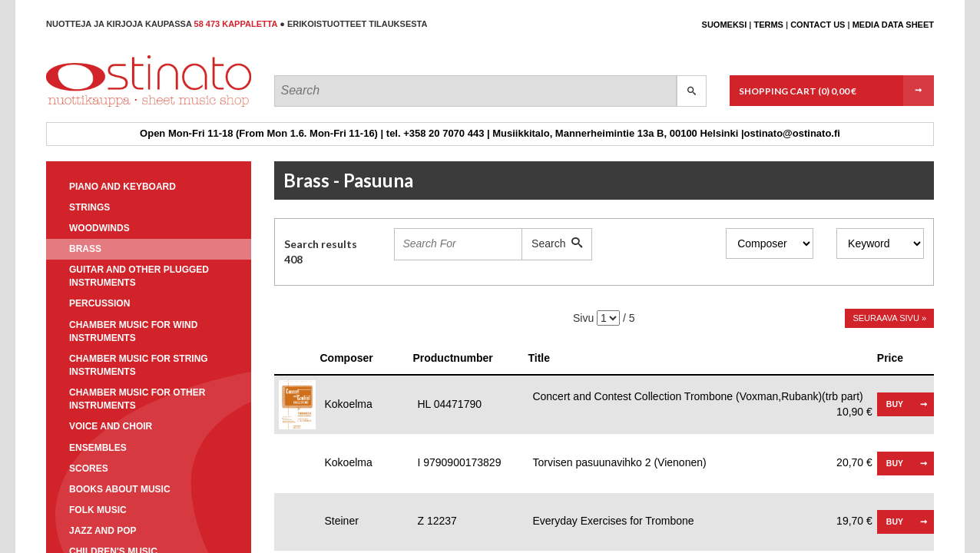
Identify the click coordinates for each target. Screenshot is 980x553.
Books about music (120, 489)
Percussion (99, 303)
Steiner (342, 521)
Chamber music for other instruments (137, 399)
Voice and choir (111, 426)
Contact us (818, 25)
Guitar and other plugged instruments (139, 276)
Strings (89, 207)
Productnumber (452, 358)
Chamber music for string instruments (139, 365)
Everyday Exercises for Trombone (702, 522)
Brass (85, 249)
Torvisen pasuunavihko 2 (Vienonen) (702, 463)
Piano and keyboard (122, 187)
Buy (895, 404)
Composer (347, 358)
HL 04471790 (449, 404)
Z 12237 (437, 521)
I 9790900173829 (459, 462)
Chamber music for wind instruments (133, 331)
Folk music (98, 510)
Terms (768, 25)
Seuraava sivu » (889, 318)
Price (890, 358)
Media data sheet (893, 25)
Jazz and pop (103, 531)
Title (539, 358)
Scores (89, 469)
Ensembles (98, 448)
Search (557, 243)
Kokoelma (349, 404)
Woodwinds (99, 228)
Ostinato (116, 106)
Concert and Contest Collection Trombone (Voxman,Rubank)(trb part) (702, 397)
